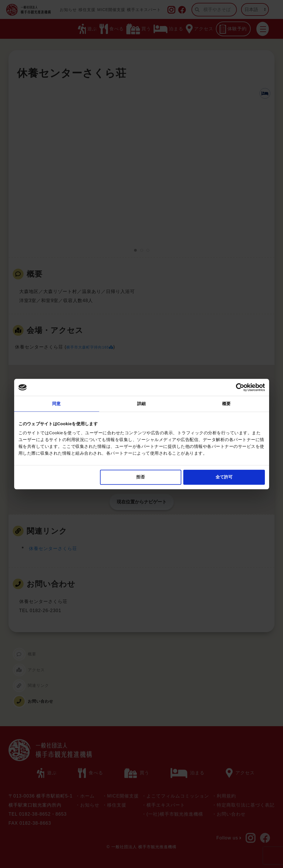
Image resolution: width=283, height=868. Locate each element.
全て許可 (224, 477)
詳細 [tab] (141, 404)
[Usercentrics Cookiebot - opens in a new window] (240, 387)
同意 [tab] (56, 404)
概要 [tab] (226, 404)
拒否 (141, 477)
